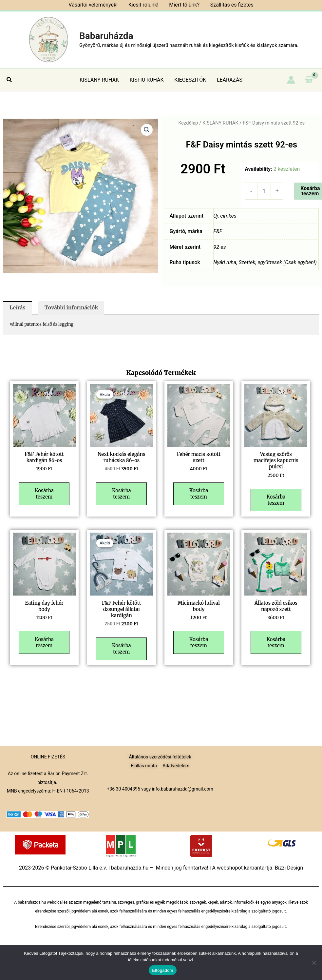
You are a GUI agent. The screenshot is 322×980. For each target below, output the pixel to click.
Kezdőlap (188, 123)
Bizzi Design (289, 868)
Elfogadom (162, 970)
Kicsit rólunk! (143, 5)
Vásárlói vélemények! (93, 5)
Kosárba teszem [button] (45, 498)
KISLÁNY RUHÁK (100, 80)
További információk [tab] (72, 308)
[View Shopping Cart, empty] (309, 80)
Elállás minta (144, 766)
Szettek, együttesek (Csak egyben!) (278, 262)
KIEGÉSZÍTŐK (190, 80)
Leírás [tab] (18, 308)
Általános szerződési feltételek (160, 757)
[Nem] (314, 963)
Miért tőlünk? (184, 5)
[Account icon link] (291, 80)
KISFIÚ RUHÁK (147, 80)
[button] (9, 80)
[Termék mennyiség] (264, 191)
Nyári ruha (225, 262)
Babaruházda (106, 36)
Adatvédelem (176, 766)
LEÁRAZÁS (229, 80)
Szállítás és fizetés (232, 5)
